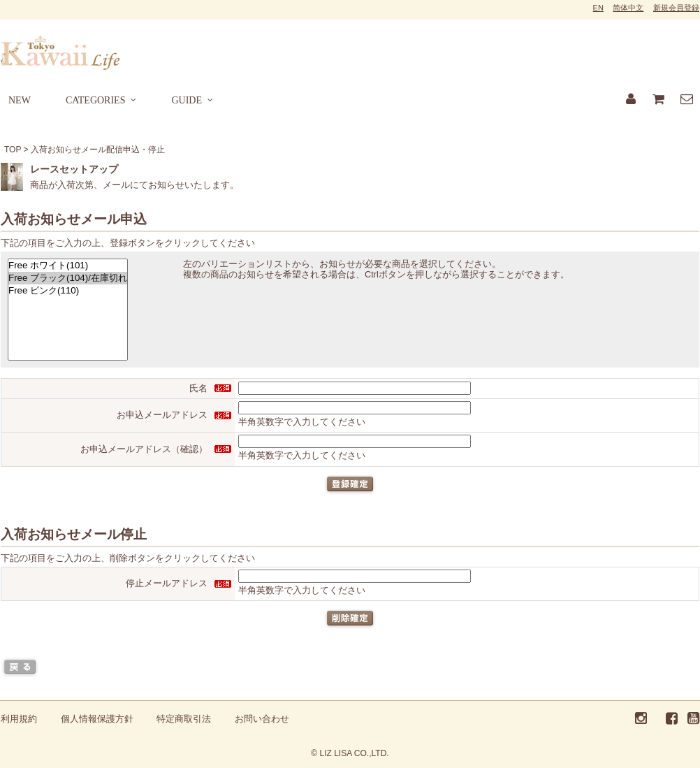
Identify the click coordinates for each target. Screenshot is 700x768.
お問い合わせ (262, 719)
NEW (20, 100)
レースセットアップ (74, 169)
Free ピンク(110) (68, 291)
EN (598, 8)
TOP (13, 150)
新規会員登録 (676, 8)
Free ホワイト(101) (68, 266)
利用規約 (19, 719)
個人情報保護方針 (97, 719)
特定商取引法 (184, 719)
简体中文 (628, 8)
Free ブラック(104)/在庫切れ (68, 278)
